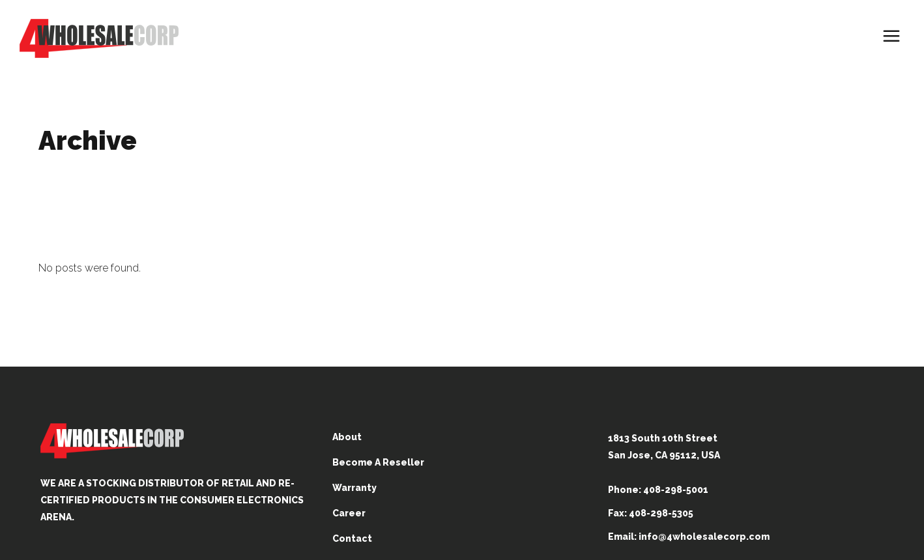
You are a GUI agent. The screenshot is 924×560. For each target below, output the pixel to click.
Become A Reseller (378, 462)
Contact (352, 539)
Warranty (354, 488)
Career (349, 513)
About (347, 437)
